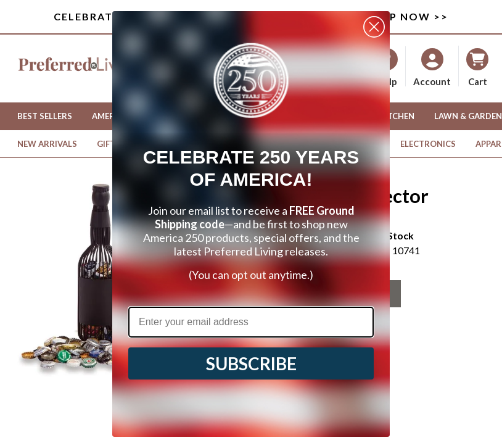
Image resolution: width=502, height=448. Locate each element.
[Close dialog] (374, 27)
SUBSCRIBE (251, 363)
